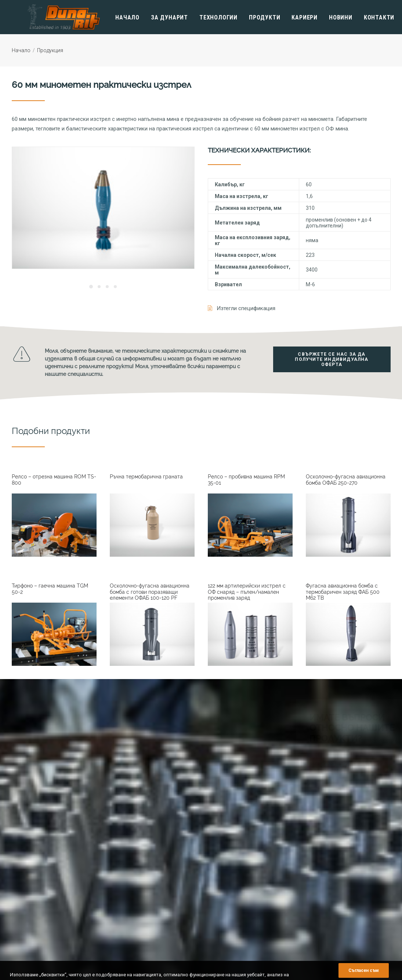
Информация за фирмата (236, 850)
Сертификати (223, 884)
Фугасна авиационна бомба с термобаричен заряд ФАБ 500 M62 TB (343, 592)
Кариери (291, 17)
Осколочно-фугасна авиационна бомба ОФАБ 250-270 (346, 480)
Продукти (251, 17)
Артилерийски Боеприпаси (336, 892)
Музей (215, 900)
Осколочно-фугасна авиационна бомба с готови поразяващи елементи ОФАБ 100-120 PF (150, 592)
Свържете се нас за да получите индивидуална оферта (332, 360)
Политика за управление (236, 867)
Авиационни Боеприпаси (333, 884)
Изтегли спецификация (246, 308)
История (218, 859)
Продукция (50, 50)
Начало (114, 17)
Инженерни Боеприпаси (332, 900)
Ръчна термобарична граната (146, 477)
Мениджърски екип (229, 875)
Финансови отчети (229, 892)
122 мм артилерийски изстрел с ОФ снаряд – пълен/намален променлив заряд (247, 592)
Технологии (205, 17)
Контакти (366, 17)
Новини (327, 17)
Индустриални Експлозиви (336, 909)
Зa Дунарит (156, 17)
